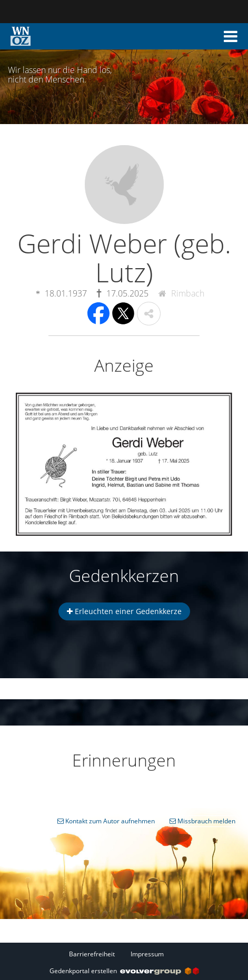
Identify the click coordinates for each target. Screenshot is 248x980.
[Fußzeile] (124, 954)
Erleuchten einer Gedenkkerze (124, 611)
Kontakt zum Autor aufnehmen (106, 821)
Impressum (147, 954)
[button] (231, 36)
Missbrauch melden (202, 821)
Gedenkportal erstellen (124, 971)
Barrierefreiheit (92, 954)
